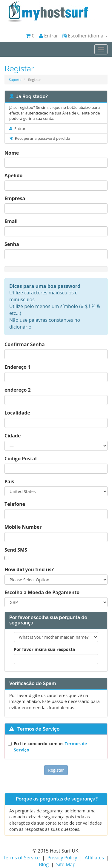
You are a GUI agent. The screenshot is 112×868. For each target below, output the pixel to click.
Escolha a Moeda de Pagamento (42, 592)
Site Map (66, 864)
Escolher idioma (85, 36)
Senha (12, 244)
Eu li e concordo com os (50, 747)
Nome (12, 153)
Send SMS (16, 550)
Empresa (15, 198)
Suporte (15, 80)
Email (11, 221)
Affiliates (94, 858)
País (9, 481)
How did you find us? (29, 569)
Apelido (13, 175)
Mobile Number (23, 527)
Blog (44, 864)
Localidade (17, 413)
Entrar (49, 36)
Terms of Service (21, 858)
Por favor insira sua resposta (45, 649)
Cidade (13, 436)
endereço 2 (18, 390)
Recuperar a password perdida (40, 138)
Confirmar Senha (25, 344)
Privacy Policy (62, 858)
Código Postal (21, 459)
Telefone (15, 504)
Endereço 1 (17, 367)
